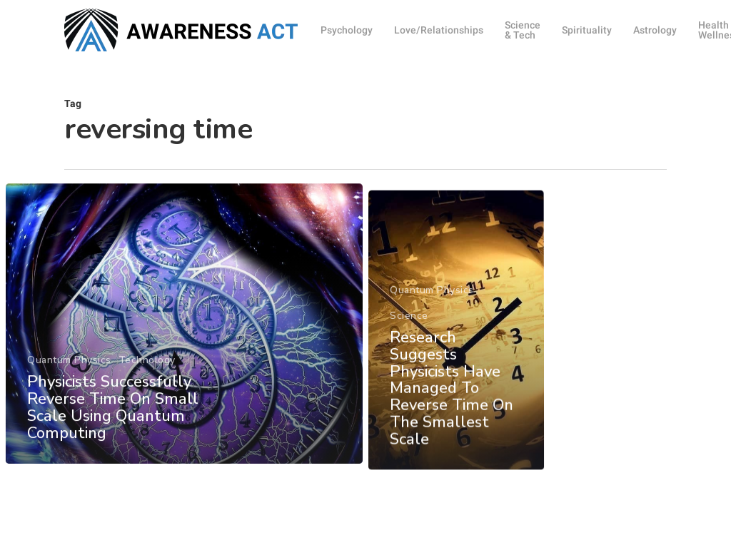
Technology (146, 377)
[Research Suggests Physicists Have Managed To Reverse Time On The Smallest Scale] (457, 363)
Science (409, 348)
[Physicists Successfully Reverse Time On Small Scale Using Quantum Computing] (184, 341)
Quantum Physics (69, 377)
